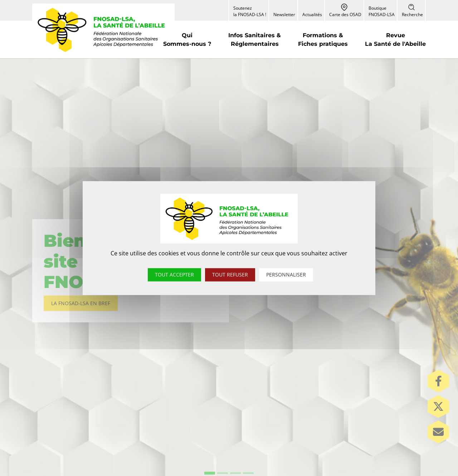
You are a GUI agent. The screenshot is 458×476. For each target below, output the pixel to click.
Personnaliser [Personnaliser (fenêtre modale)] (286, 275)
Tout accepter (174, 275)
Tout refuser (230, 275)
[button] (187, 40)
